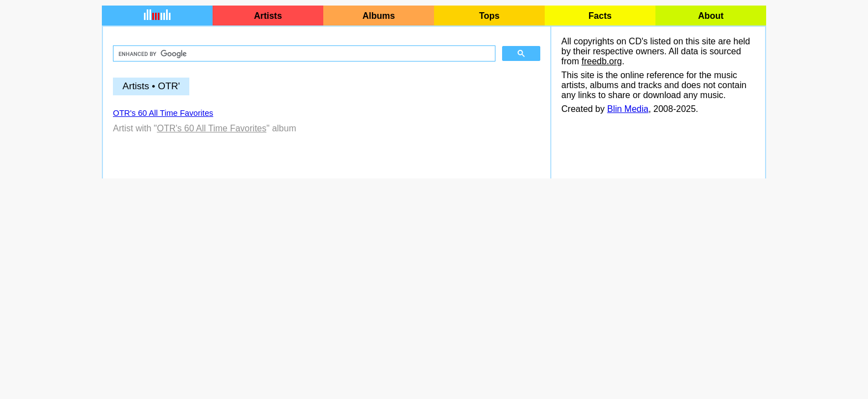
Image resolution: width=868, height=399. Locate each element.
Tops (489, 16)
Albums (379, 16)
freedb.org (601, 61)
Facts (600, 16)
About (711, 16)
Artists (268, 16)
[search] (303, 54)
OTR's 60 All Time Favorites (163, 113)
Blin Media (628, 109)
